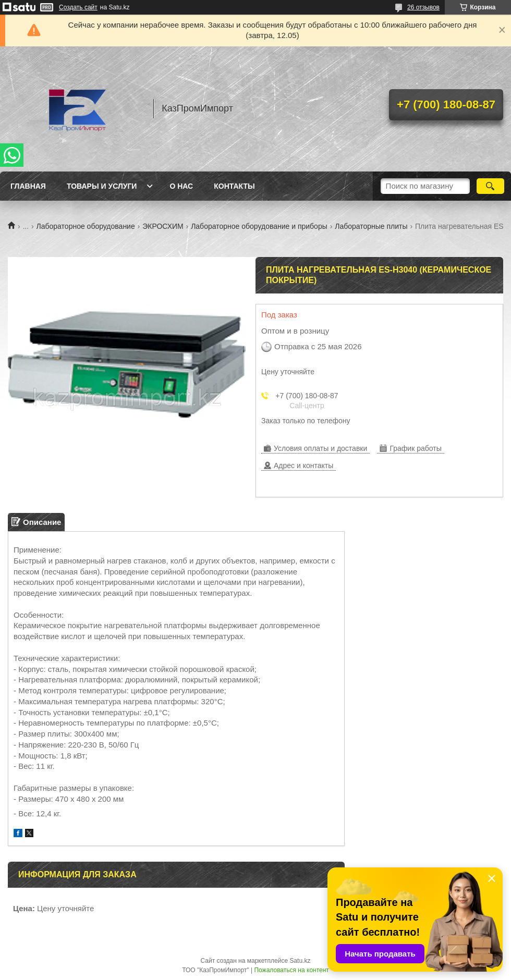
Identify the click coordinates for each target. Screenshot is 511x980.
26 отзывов (423, 7)
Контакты (234, 186)
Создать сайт (78, 7)
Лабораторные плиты (371, 226)
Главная (28, 186)
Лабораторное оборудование (86, 226)
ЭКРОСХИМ (163, 226)
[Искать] (490, 186)
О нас (181, 186)
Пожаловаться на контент (291, 970)
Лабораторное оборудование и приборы (259, 226)
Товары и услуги (102, 186)
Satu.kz (300, 961)
